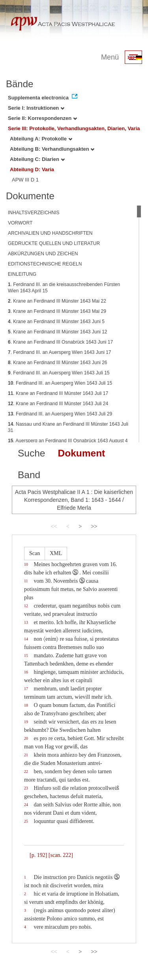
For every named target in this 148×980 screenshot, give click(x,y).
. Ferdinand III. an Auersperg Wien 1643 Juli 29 (60, 414)
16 (26, 672)
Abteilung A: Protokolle (41, 139)
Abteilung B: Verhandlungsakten (52, 149)
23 (26, 788)
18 (26, 705)
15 (26, 656)
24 (26, 805)
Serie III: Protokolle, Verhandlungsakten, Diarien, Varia (74, 128)
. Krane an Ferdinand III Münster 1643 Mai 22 (57, 301)
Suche (31, 453)
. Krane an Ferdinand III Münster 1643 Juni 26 (58, 363)
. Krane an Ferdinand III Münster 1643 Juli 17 (58, 393)
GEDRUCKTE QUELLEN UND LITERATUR (54, 243)
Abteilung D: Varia (32, 169)
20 (26, 738)
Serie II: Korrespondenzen (42, 118)
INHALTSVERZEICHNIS (34, 213)
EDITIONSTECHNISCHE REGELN (45, 264)
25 (26, 821)
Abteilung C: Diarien (37, 159)
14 (26, 639)
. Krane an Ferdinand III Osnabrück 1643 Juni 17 (60, 342)
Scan (35, 553)
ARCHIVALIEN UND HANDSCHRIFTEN (50, 233)
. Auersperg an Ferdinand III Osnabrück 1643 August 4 (68, 441)
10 (26, 564)
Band (29, 475)
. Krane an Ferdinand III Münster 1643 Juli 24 (58, 404)
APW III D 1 (25, 180)
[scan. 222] (61, 855)
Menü (110, 57)
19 (26, 722)
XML (56, 553)
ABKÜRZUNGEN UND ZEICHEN (43, 254)
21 (26, 755)
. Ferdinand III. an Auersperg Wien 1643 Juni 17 (60, 352)
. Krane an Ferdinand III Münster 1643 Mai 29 (57, 311)
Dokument (81, 453)
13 (26, 622)
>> (94, 526)
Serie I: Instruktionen (36, 108)
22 (26, 771)
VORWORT (20, 223)
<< (54, 526)
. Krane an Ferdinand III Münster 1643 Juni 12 (58, 332)
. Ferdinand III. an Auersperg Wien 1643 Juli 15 (59, 373)
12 (26, 606)
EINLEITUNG (22, 274)
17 (26, 689)
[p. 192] (38, 855)
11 (26, 581)
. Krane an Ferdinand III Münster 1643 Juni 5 (56, 322)
